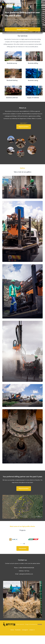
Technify (40, 624)
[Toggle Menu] (41, 4)
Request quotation (23, 29)
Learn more (24, 123)
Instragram (25, 630)
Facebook (18, 630)
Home (12, 630)
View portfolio (23, 548)
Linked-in (32, 630)
